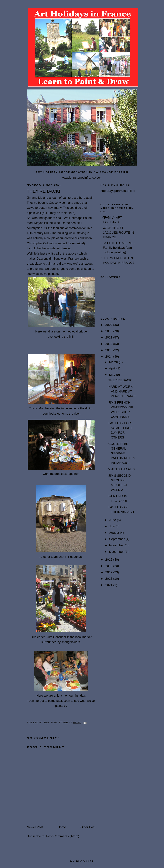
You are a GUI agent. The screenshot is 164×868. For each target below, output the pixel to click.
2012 (109, 344)
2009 (109, 325)
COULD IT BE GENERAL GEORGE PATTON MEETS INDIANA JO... (122, 453)
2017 (109, 572)
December (117, 552)
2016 (109, 566)
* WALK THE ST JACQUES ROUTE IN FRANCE (117, 232)
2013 (109, 350)
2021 (109, 585)
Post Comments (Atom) (63, 836)
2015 (109, 560)
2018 (109, 579)
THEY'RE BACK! (120, 380)
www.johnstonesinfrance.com (82, 178)
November (117, 545)
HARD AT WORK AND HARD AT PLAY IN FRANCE (122, 391)
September (117, 539)
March (114, 362)
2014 (109, 356)
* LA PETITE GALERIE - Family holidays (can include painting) (118, 248)
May (113, 375)
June (113, 520)
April (113, 368)
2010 (109, 331)
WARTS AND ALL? (122, 469)
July (112, 526)
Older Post (88, 827)
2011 (109, 337)
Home (62, 827)
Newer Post (35, 827)
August (114, 533)
